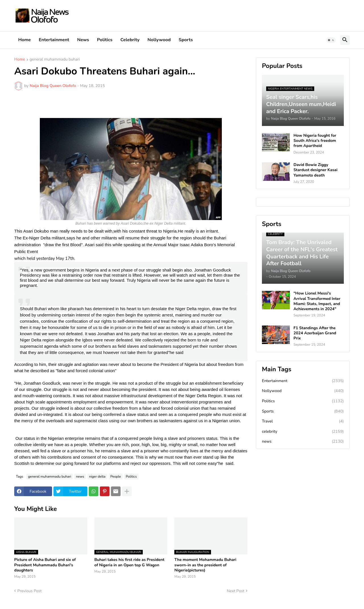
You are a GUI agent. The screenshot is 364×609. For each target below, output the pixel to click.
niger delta (97, 477)
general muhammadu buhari (55, 60)
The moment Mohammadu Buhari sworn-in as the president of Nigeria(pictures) (205, 565)
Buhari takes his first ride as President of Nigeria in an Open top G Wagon (129, 562)
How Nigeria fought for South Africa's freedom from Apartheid (315, 141)
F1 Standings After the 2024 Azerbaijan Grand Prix (315, 333)
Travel (303, 421)
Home (24, 40)
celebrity (303, 432)
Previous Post (29, 591)
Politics (105, 40)
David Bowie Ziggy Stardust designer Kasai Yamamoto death (316, 170)
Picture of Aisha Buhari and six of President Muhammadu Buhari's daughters (45, 565)
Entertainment (54, 40)
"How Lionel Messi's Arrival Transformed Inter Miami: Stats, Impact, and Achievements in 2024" (317, 301)
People (116, 477)
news (80, 477)
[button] (331, 40)
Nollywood (159, 40)
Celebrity (130, 40)
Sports (186, 40)
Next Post (235, 591)
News (83, 40)
